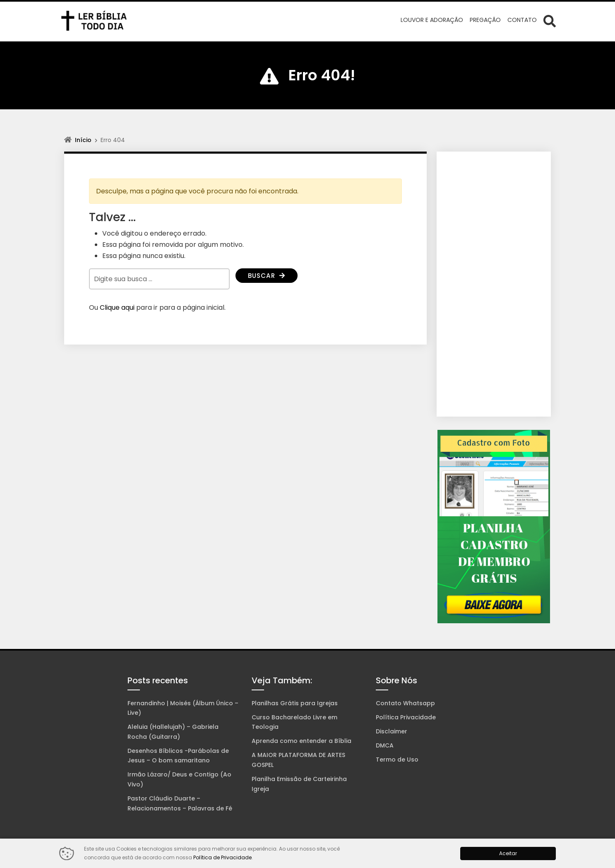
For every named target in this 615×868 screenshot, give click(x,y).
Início (83, 140)
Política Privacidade (406, 717)
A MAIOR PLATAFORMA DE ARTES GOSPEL (298, 760)
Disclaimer (392, 731)
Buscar (268, 276)
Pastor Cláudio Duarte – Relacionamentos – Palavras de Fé (180, 803)
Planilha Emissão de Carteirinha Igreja (299, 784)
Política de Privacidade (222, 857)
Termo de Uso (397, 759)
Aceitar (508, 853)
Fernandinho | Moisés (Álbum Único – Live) (183, 708)
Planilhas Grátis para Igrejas (295, 703)
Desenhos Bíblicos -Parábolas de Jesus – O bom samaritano (178, 756)
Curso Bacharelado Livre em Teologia (294, 722)
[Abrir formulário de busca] (550, 21)
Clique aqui (117, 307)
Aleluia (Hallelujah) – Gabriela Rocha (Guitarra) (173, 732)
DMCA (385, 745)
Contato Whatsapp (405, 703)
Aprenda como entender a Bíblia (301, 741)
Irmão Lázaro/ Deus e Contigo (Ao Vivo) (179, 779)
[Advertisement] (494, 284)
